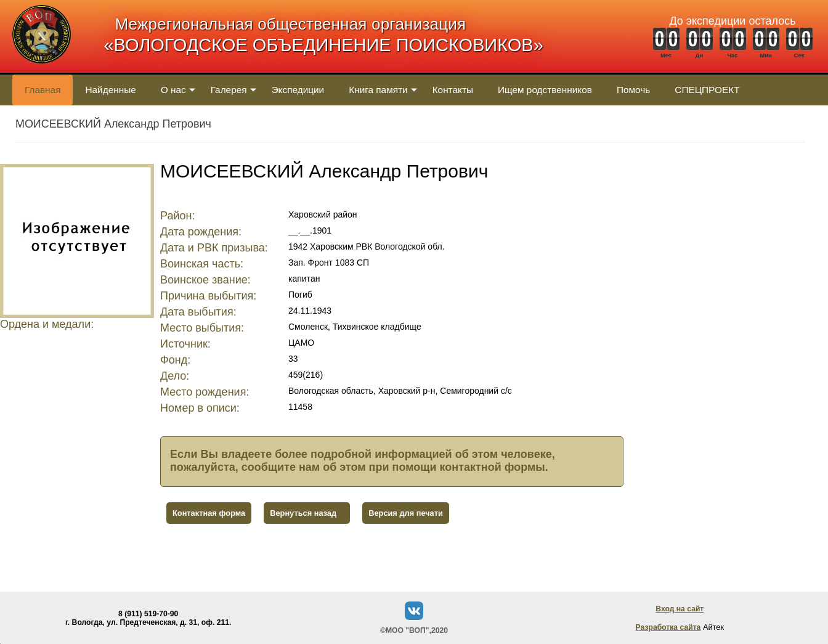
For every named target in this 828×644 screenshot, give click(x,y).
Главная (43, 90)
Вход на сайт (680, 609)
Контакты (453, 90)
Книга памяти (378, 90)
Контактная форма (209, 513)
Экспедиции (298, 90)
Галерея (229, 90)
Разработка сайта (668, 627)
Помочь (633, 90)
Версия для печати (406, 513)
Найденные (110, 90)
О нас (173, 90)
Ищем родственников (545, 90)
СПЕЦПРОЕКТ (707, 90)
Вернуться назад (303, 513)
